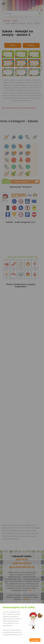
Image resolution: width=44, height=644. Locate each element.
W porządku (35, 640)
